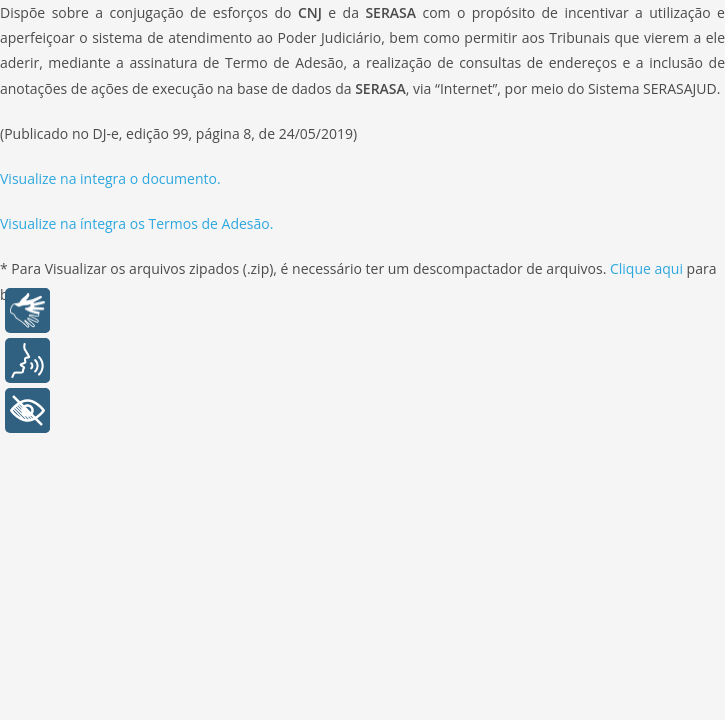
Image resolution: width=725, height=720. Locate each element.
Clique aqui (648, 268)
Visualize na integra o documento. (110, 178)
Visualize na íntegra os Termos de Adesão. (136, 223)
